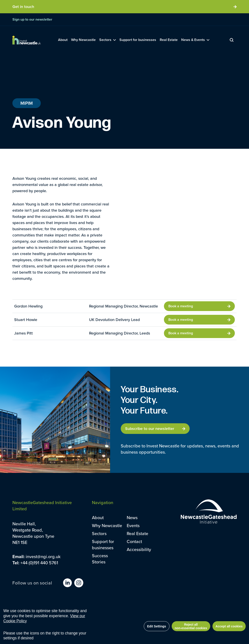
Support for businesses (103, 544)
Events (133, 525)
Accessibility (139, 549)
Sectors (99, 533)
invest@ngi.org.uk (43, 556)
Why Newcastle (107, 525)
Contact (134, 541)
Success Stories (100, 559)
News (132, 517)
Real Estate (137, 533)
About (98, 517)
